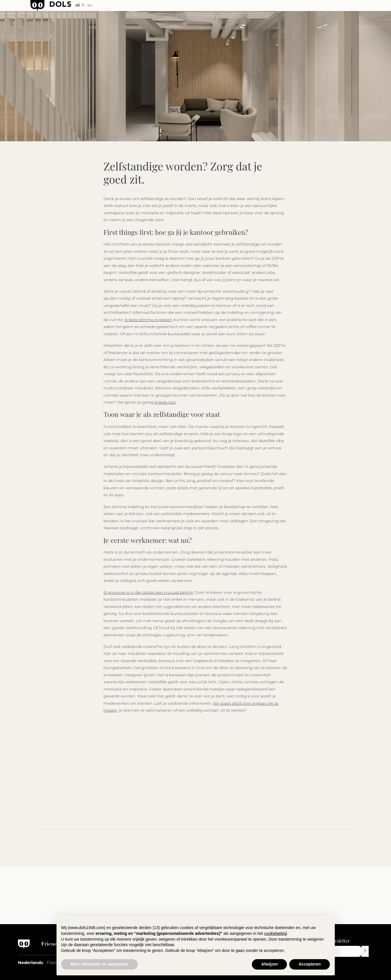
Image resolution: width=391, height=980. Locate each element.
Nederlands (31, 963)
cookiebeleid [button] (276, 933)
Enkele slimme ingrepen (149, 320)
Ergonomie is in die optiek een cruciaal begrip (148, 592)
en (90, 5)
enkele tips (165, 402)
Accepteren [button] (310, 964)
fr (83, 5)
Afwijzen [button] (269, 964)
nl (78, 5)
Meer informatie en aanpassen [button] (100, 964)
